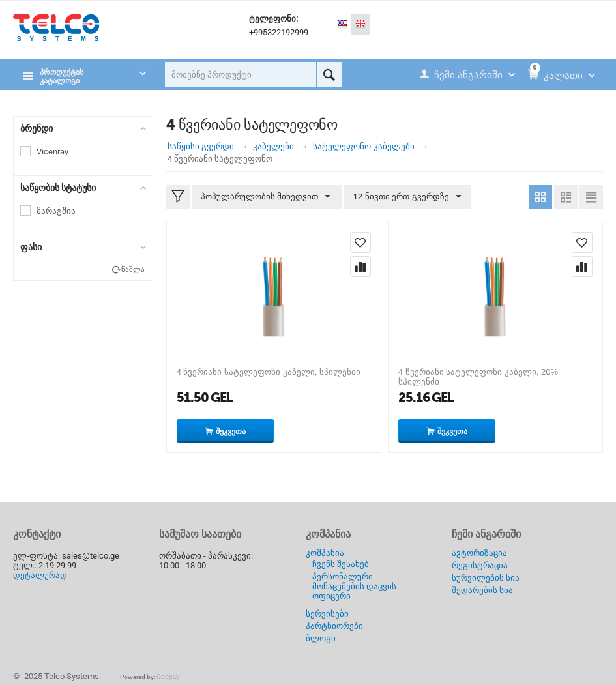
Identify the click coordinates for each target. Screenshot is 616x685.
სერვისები (327, 614)
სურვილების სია (486, 578)
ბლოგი (321, 638)
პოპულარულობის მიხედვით (266, 197)
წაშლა (133, 270)
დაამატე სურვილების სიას (360, 242)
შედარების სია (483, 590)
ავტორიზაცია (479, 553)
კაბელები (273, 146)
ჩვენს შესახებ (341, 564)
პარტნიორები (334, 626)
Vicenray (52, 152)
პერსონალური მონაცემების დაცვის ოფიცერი (355, 586)
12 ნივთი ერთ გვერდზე (406, 197)
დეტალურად (40, 575)
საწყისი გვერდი (201, 146)
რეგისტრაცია (480, 565)
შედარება (360, 267)
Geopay (168, 677)
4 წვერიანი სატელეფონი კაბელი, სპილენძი (269, 372)
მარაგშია (56, 211)
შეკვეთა (231, 431)
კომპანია (325, 553)
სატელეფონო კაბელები (364, 146)
